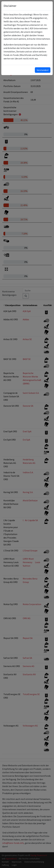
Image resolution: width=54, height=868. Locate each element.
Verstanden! (43, 70)
